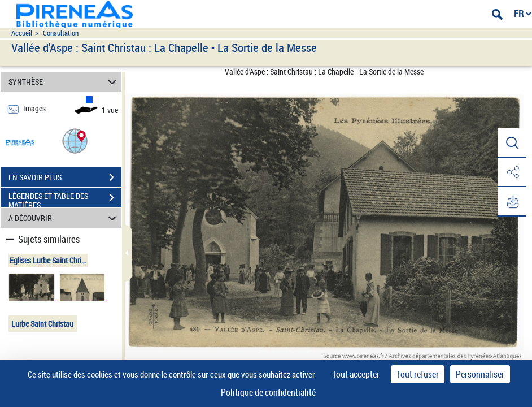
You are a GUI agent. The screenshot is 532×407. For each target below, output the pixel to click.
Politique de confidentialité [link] (268, 392)
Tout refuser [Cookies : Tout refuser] (418, 374)
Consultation (61, 33)
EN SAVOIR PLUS (65, 177)
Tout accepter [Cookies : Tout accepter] (356, 374)
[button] (75, 140)
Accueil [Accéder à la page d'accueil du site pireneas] (22, 33)
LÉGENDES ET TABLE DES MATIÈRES (65, 199)
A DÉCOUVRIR (64, 218)
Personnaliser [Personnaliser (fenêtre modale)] (480, 374)
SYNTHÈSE (64, 82)
